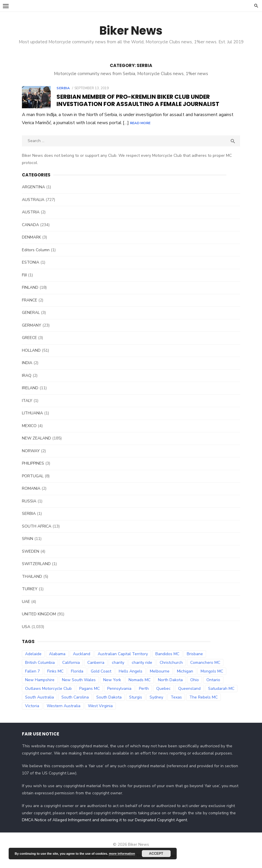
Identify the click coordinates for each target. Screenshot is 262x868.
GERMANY (31, 325)
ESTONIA (30, 262)
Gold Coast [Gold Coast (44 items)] (101, 671)
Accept (156, 854)
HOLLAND (31, 350)
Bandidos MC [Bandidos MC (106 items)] (167, 654)
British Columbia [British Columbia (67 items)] (40, 663)
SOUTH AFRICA (36, 526)
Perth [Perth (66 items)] (144, 689)
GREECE (29, 338)
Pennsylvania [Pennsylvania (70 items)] (119, 689)
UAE (26, 602)
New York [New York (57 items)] (112, 680)
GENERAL (31, 313)
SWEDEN (30, 551)
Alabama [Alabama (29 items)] (57, 654)
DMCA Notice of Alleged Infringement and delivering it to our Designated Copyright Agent (104, 820)
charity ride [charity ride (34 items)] (142, 663)
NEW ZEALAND (36, 438)
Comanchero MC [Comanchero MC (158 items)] (205, 663)
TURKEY (29, 589)
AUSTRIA (30, 212)
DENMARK (31, 237)
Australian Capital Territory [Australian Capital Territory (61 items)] (122, 654)
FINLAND (30, 287)
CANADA (30, 225)
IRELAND (30, 388)
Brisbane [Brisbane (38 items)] (195, 654)
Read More (181, 123)
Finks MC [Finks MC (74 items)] (55, 671)
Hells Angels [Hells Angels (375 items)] (130, 671)
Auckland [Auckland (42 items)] (81, 654)
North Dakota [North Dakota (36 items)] (170, 680)
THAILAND (32, 577)
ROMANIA (31, 488)
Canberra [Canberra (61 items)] (96, 663)
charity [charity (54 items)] (118, 663)
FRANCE (29, 300)
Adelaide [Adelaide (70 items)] (33, 654)
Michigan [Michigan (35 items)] (185, 671)
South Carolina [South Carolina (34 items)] (75, 697)
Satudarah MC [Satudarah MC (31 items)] (221, 689)
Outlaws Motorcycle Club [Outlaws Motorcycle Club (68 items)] (48, 689)
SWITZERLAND (36, 564)
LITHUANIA (32, 413)
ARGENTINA (33, 187)
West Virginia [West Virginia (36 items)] (100, 706)
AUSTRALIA (33, 200)
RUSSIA (29, 501)
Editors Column (35, 250)
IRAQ (26, 376)
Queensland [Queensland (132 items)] (189, 689)
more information (122, 854)
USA (26, 627)
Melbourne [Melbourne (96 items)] (159, 671)
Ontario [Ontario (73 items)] (213, 680)
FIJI (24, 275)
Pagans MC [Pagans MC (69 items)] (89, 689)
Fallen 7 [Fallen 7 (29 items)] (32, 671)
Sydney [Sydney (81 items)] (156, 697)
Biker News (131, 31)
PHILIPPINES (33, 463)
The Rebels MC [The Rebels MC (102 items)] (203, 697)
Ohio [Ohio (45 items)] (194, 680)
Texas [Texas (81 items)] (176, 697)
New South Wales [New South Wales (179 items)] (79, 680)
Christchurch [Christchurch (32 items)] (171, 663)
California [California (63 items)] (71, 663)
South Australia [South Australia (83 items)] (39, 697)
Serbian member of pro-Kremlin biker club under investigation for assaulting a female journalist (138, 100)
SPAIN (27, 539)
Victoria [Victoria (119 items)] (32, 706)
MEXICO (29, 426)
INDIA (27, 363)
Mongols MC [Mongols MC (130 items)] (212, 671)
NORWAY (31, 451)
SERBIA (63, 88)
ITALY (27, 401)
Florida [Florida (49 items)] (77, 671)
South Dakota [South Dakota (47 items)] (109, 697)
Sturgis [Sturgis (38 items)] (135, 697)
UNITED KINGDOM (39, 614)
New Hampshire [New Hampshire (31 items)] (39, 680)
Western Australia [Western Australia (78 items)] (63, 706)
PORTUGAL (32, 476)
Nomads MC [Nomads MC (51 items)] (139, 680)
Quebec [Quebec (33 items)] (163, 689)
